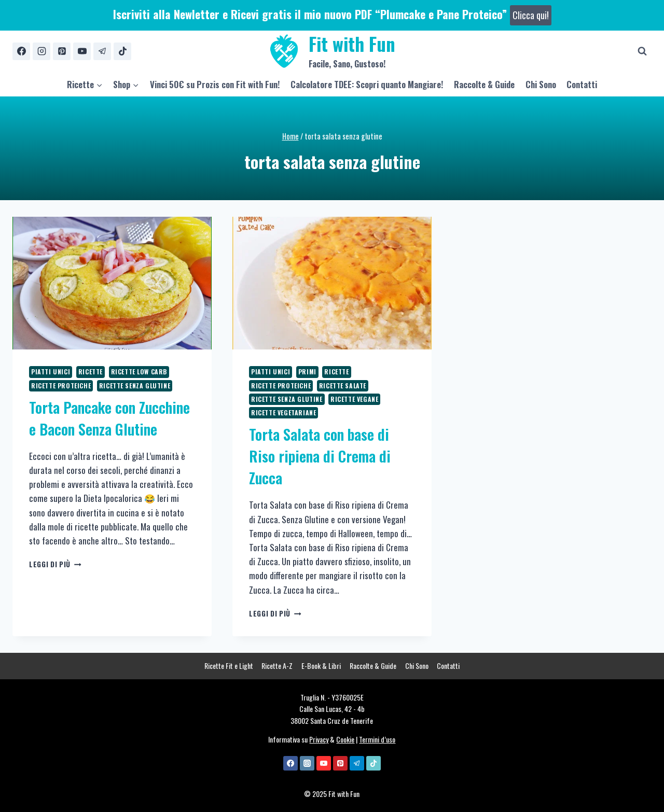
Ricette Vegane (354, 399)
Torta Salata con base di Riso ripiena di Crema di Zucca (320, 456)
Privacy (319, 739)
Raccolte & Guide (484, 84)
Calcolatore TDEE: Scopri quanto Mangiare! (367, 84)
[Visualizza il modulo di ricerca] (642, 51)
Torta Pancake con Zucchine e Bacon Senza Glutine (109, 418)
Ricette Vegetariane (283, 412)
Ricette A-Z (277, 666)
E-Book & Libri (321, 666)
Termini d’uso (377, 739)
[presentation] (112, 283)
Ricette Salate (343, 386)
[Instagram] (41, 51)
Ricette (91, 372)
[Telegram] (102, 51)
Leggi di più (55, 564)
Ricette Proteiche (61, 386)
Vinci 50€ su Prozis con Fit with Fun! (215, 84)
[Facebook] (21, 51)
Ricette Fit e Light (229, 666)
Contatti (582, 84)
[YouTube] (82, 51)
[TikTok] (122, 51)
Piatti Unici (51, 372)
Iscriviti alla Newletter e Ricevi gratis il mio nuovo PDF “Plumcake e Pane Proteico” (332, 14)
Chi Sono (541, 84)
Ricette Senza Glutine (135, 386)
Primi (307, 372)
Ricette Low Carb (139, 372)
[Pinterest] (62, 51)
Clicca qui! (531, 15)
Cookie (345, 739)
